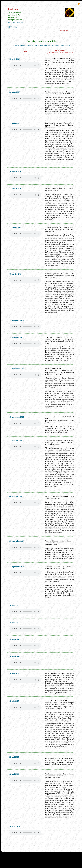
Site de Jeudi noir (67, 30)
